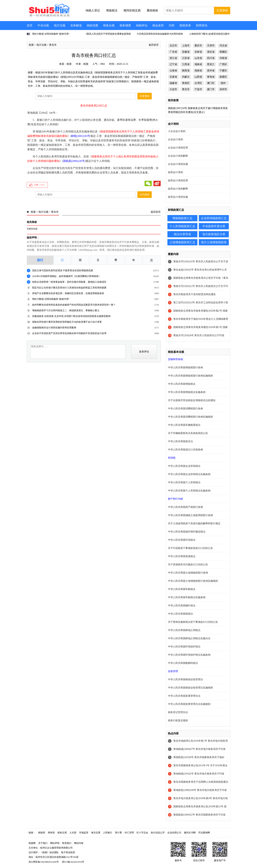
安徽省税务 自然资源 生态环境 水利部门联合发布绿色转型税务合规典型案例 (71, 316)
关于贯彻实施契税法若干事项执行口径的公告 (193, 622)
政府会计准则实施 (178, 197)
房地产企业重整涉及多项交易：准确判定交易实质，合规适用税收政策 (68, 293)
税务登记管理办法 (178, 712)
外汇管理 (129, 833)
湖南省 (198, 64)
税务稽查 (125, 25)
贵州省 (211, 71)
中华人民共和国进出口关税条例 (185, 450)
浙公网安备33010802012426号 (44, 862)
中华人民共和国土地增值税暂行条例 (188, 573)
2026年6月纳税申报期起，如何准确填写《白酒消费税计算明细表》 (66, 276)
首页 (30, 25)
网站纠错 (79, 843)
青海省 (211, 77)
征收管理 (173, 671)
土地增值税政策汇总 (182, 242)
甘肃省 (173, 77)
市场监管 (84, 833)
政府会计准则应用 (178, 181)
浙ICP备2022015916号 (73, 862)
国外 (223, 83)
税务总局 (62, 833)
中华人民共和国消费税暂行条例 (185, 409)
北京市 (173, 46)
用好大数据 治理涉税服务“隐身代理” (51, 34)
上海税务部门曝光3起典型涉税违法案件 (209, 34)
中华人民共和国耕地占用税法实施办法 (189, 638)
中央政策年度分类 (214, 226)
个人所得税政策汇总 (182, 226)
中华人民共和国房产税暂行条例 (185, 507)
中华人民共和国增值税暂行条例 (185, 368)
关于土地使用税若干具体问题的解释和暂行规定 (194, 523)
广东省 (173, 52)
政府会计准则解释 (178, 189)
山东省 (198, 58)
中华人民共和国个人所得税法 (184, 482)
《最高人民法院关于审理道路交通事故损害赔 (108, 34)
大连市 (173, 89)
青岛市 (53, 45)
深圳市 (223, 89)
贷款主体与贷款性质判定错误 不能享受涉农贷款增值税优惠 (63, 270)
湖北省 (211, 52)
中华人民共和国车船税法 (182, 589)
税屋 (31, 45)
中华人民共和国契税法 (180, 614)
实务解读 (76, 25)
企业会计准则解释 (178, 156)
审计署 (118, 833)
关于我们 (43, 843)
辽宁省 (173, 64)
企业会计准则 (175, 139)
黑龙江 (211, 64)
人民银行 (108, 833)
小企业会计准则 (177, 131)
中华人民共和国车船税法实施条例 (187, 597)
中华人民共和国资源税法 (182, 556)
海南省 (198, 71)
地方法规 (60, 25)
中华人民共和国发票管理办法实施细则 (189, 704)
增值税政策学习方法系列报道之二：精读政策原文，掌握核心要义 (66, 310)
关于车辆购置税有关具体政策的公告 (188, 433)
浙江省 (173, 58)
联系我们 (67, 843)
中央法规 (43, 25)
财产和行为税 (175, 499)
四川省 (211, 58)
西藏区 (223, 52)
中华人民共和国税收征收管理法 (185, 679)
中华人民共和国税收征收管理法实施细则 (190, 688)
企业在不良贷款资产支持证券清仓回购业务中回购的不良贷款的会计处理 (69, 333)
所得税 (172, 458)
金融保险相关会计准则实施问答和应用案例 (54, 328)
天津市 (211, 46)
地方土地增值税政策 (214, 242)
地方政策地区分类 (214, 234)
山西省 (198, 77)
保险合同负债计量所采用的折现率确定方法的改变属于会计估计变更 (67, 322)
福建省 (173, 83)
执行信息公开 (158, 833)
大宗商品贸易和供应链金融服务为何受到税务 (160, 34)
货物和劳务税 (175, 359)
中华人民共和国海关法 (180, 441)
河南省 (223, 58)
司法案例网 (204, 833)
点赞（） (40, 185)
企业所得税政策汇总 (214, 218)
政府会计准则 (175, 172)
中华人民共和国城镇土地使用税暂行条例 (190, 515)
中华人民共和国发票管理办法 (184, 696)
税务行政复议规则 (178, 721)
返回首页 (154, 45)
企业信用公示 (174, 833)
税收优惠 (92, 25)
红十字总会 (142, 833)
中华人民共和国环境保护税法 (184, 647)
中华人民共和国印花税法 (182, 540)
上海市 (186, 46)
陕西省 (186, 71)
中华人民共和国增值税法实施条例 (187, 392)
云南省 (173, 71)
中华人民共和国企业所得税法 (184, 466)
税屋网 (32, 843)
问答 (172, 25)
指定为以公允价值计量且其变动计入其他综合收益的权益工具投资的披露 (69, 288)
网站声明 (55, 843)
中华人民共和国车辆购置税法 (184, 425)
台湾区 (198, 83)
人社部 (73, 833)
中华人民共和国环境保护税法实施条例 (189, 655)
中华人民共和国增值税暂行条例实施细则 (190, 376)
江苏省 (186, 58)
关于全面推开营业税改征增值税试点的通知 (192, 400)
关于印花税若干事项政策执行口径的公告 (190, 548)
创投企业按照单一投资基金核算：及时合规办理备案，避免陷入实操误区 (69, 282)
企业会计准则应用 (178, 148)
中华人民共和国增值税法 (182, 384)
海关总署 (96, 833)
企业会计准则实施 (178, 164)
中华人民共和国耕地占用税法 (184, 630)
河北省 (223, 46)
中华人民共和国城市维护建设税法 (187, 532)
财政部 (42, 833)
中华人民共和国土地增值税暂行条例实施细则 (193, 581)
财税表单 (185, 25)
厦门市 (211, 89)
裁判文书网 (190, 833)
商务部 (51, 833)
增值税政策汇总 (182, 218)
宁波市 (198, 89)
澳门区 (211, 83)
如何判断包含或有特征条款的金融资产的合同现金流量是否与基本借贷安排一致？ (74, 305)
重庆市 (198, 46)
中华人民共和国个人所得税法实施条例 (189, 491)
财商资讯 (202, 25)
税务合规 (109, 25)
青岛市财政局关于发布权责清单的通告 (195, 294)
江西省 (186, 64)
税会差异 (158, 25)
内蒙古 (186, 77)
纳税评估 (142, 25)
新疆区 (223, 77)
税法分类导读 (182, 234)
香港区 (186, 83)
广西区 (223, 64)
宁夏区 (223, 71)
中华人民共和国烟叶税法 (182, 606)
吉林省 (198, 52)
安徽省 (186, 52)
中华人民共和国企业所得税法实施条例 (189, 474)
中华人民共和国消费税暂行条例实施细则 (190, 417)
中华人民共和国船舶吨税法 (183, 663)
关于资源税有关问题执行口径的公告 (188, 565)
